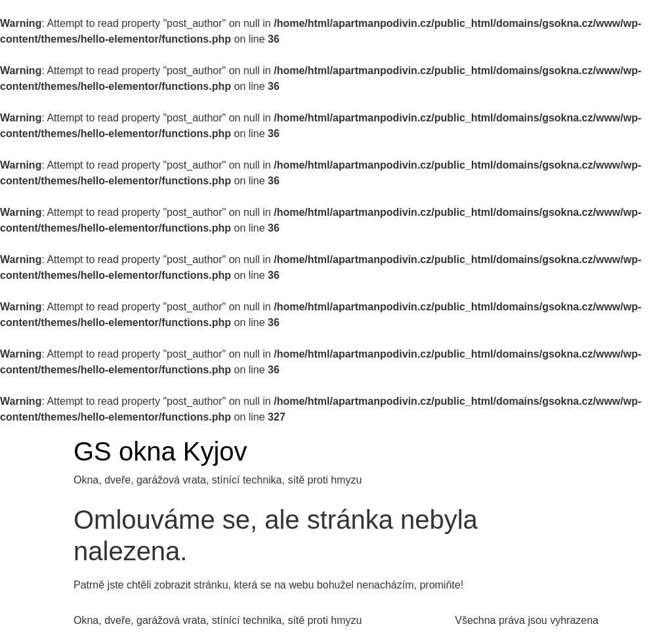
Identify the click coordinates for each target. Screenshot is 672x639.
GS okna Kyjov (160, 451)
